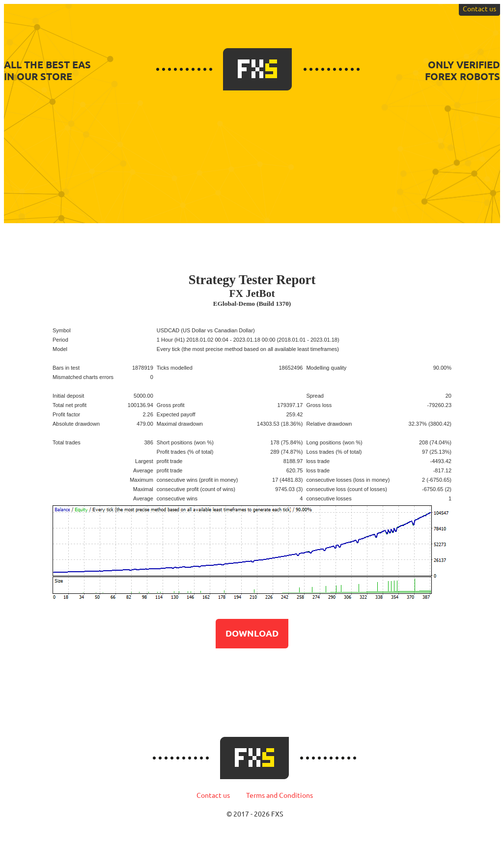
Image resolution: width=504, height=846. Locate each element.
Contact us (479, 9)
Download (252, 633)
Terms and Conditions (280, 795)
